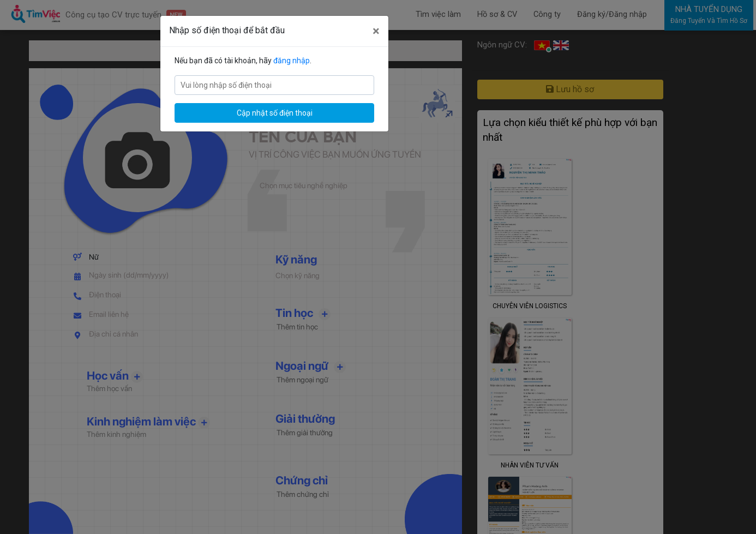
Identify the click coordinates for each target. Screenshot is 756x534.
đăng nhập (292, 61)
